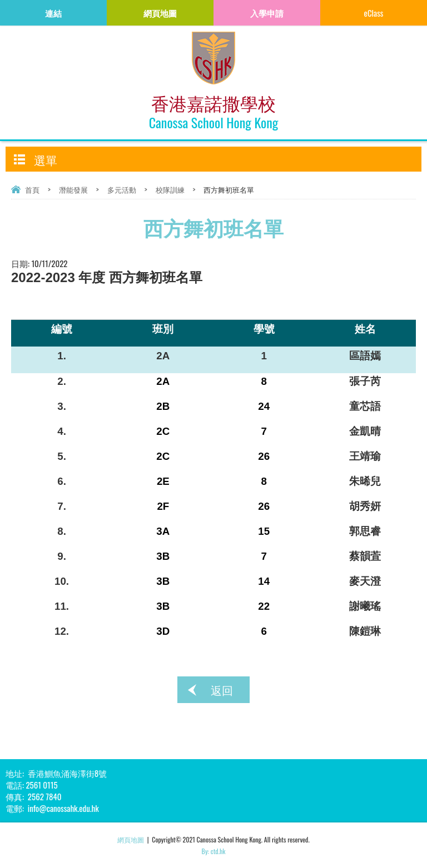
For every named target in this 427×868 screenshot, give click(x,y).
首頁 (32, 189)
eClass (374, 13)
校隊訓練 (170, 189)
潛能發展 (73, 189)
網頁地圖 (131, 839)
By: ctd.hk (214, 851)
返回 (222, 690)
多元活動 (122, 189)
